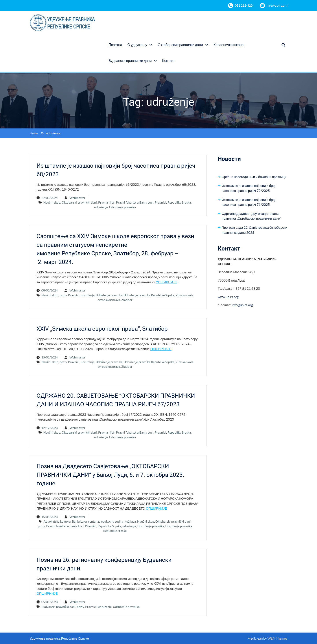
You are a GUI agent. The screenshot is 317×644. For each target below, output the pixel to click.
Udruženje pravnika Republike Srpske (149, 295)
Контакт (169, 60)
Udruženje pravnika (123, 207)
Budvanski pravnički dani (58, 607)
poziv (63, 295)
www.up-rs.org (228, 297)
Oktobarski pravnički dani (79, 202)
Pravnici (160, 202)
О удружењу (137, 45)
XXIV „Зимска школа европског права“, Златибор (102, 329)
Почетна (115, 45)
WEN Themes (277, 638)
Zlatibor (127, 300)
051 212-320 (244, 5)
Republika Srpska (179, 202)
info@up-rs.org (277, 5)
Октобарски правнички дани (180, 45)
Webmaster (77, 198)
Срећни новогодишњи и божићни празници (254, 177)
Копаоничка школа (229, 45)
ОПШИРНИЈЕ (166, 282)
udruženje (101, 207)
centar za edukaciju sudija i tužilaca (112, 521)
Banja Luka (79, 521)
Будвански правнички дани (130, 60)
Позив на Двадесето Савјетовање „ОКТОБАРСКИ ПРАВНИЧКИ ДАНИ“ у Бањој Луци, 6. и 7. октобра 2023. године (110, 475)
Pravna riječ (106, 202)
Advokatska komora (57, 521)
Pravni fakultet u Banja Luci (135, 202)
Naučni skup (52, 202)
